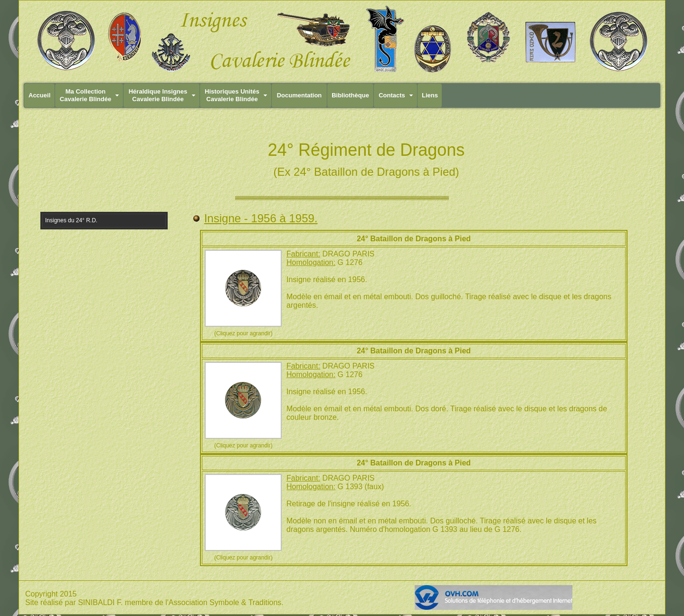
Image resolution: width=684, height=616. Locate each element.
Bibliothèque (350, 95)
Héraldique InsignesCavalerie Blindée (158, 95)
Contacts (392, 95)
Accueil (39, 95)
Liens (430, 95)
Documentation (299, 95)
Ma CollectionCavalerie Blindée (85, 95)
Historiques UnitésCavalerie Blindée (232, 95)
